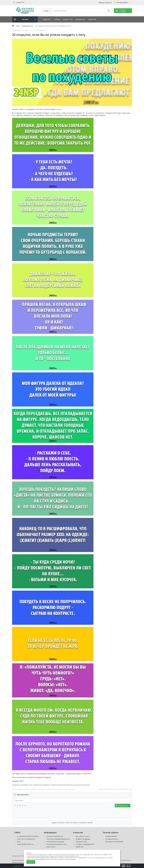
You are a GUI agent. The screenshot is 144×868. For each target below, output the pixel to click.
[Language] (20, 2)
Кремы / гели (68, 19)
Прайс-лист (80, 847)
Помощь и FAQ (81, 841)
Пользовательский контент (57, 844)
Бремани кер (80, 19)
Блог (19, 841)
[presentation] (30, 813)
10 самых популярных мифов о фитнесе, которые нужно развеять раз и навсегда (43, 789)
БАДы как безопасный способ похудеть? (116, 789)
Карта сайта (51, 847)
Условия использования (55, 841)
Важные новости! (105, 3)
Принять (31, 862)
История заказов (112, 839)
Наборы (57, 19)
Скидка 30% (92, 19)
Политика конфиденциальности (58, 839)
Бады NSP (47, 19)
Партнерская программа (114, 841)
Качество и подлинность (26, 839)
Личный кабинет (111, 836)
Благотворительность (25, 844)
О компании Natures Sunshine (28, 836)
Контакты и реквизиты (55, 836)
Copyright (17, 866)
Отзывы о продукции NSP (85, 844)
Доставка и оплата (83, 836)
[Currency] (30, 2)
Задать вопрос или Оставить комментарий (72, 822)
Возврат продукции (83, 839)
